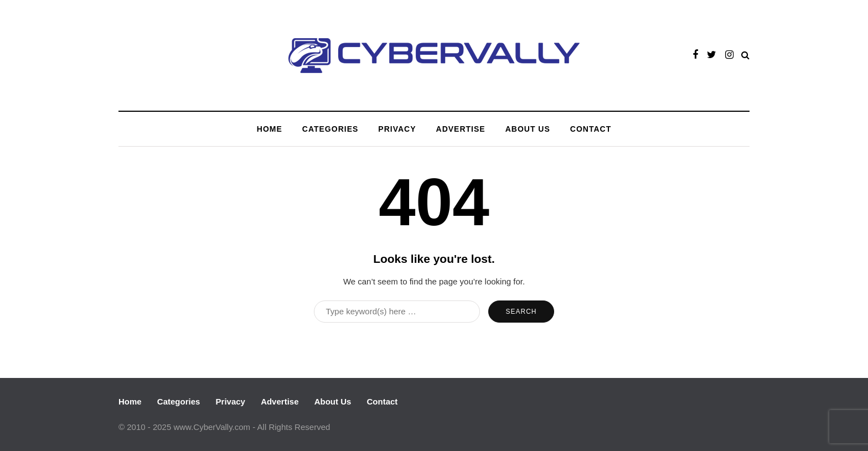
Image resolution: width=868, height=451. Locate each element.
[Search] (397, 312)
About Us (528, 129)
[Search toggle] (745, 55)
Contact (591, 129)
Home (270, 129)
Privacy (397, 129)
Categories (330, 129)
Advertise (461, 129)
